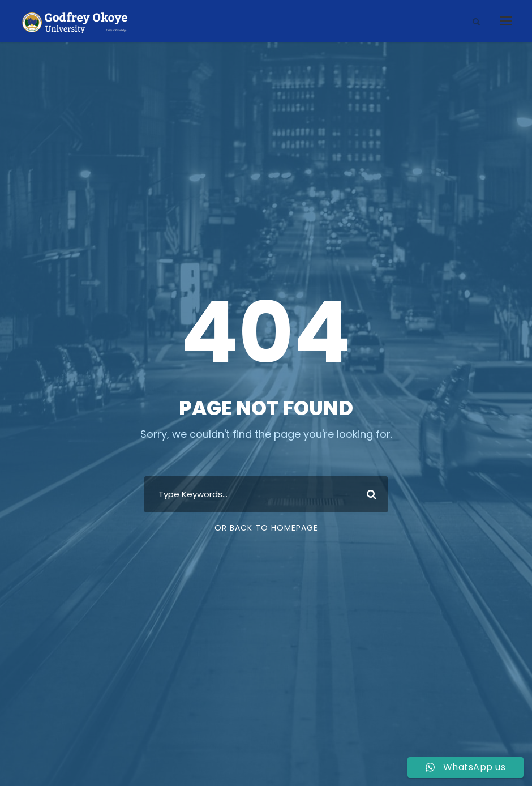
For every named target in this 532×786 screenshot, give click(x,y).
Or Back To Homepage (266, 528)
